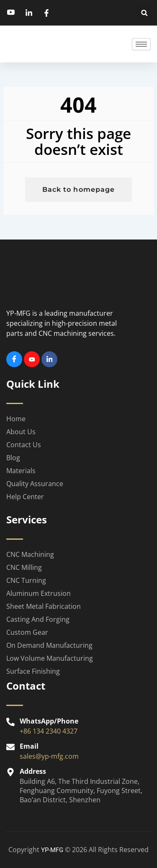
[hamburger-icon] (141, 44)
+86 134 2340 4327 (49, 731)
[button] (144, 13)
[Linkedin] (49, 359)
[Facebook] (14, 359)
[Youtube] (32, 359)
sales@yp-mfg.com (49, 756)
